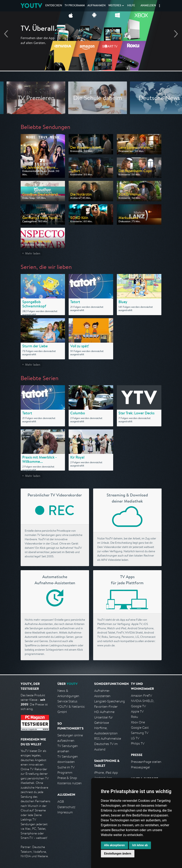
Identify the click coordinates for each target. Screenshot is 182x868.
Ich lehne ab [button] (140, 845)
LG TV (135, 738)
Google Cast (140, 728)
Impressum (65, 812)
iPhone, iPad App (106, 773)
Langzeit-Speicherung (109, 701)
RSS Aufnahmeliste (108, 739)
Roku (134, 717)
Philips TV (138, 743)
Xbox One (138, 722)
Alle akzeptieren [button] (115, 845)
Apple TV (137, 711)
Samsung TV (140, 733)
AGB (61, 801)
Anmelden (148, 6)
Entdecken (54, 6)
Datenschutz (66, 807)
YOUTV (31, 6)
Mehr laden (33, 253)
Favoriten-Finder (106, 707)
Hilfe (131, 6)
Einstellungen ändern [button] (118, 854)
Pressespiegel (140, 767)
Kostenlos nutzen (70, 783)
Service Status (67, 701)
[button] (160, 6)
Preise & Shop (67, 778)
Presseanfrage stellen (146, 762)
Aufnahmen (97, 6)
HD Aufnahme (104, 712)
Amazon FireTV (141, 696)
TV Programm (75, 6)
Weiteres (115, 6)
